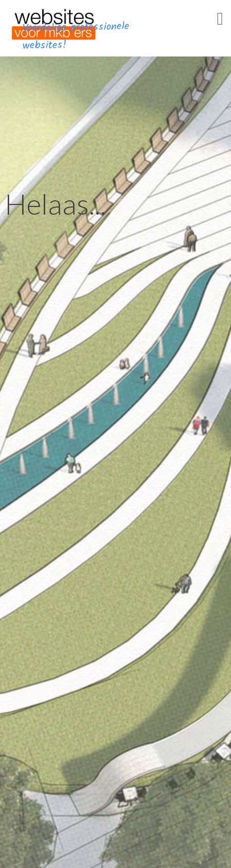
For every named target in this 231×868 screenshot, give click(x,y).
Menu (205, 30)
